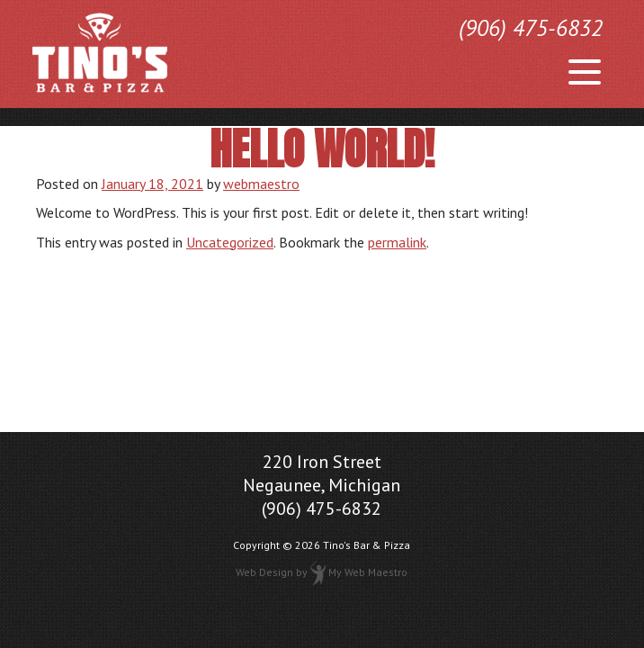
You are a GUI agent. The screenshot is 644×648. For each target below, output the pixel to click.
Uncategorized (230, 242)
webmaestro (261, 184)
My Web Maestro (368, 572)
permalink (397, 242)
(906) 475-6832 (531, 28)
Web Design (264, 572)
